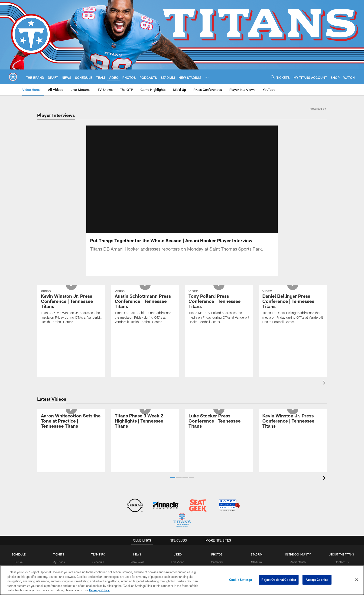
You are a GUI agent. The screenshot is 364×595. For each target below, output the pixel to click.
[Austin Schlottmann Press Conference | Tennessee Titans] (145, 307)
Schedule (19, 554)
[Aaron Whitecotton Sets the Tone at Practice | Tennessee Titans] (71, 421)
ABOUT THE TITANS (342, 554)
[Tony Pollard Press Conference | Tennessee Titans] (219, 307)
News (137, 554)
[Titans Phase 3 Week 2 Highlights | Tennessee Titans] (145, 421)
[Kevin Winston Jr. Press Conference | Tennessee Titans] (71, 307)
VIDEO (178, 554)
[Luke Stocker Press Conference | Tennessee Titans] (219, 421)
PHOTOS (217, 554)
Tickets (59, 554)
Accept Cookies (317, 580)
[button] (173, 478)
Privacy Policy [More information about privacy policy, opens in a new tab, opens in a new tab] (99, 590)
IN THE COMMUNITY (298, 554)
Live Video (178, 562)
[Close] (357, 580)
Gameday (217, 562)
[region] (182, 580)
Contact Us (342, 562)
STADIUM (257, 554)
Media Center (298, 562)
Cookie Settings (240, 580)
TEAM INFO (98, 554)
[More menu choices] (207, 77)
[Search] (273, 77)
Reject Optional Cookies (279, 580)
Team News (137, 562)
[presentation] (325, 383)
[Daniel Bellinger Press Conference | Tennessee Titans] (293, 307)
